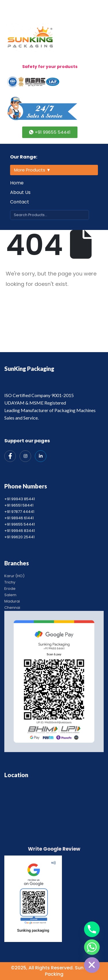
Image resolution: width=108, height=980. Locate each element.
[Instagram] (25, 456)
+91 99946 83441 (20, 531)
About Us (20, 192)
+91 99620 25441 (19, 537)
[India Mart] (41, 456)
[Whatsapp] (92, 947)
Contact (20, 202)
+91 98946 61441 (19, 518)
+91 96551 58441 (19, 505)
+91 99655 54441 (20, 524)
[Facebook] (10, 456)
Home (17, 183)
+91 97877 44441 (19, 512)
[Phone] (92, 929)
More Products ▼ (32, 170)
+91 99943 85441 (20, 499)
